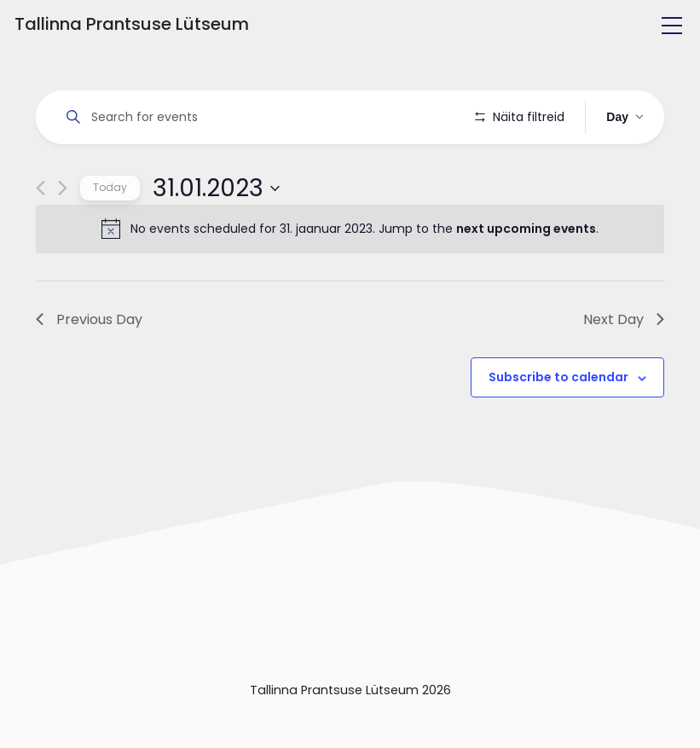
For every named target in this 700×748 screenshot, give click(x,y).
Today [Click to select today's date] (110, 236)
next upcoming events (526, 277)
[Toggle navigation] (672, 26)
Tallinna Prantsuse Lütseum (132, 24)
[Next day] (63, 237)
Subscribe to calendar (558, 426)
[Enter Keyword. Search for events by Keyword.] (258, 117)
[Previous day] (40, 237)
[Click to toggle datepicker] (216, 236)
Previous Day (89, 367)
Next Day (624, 367)
